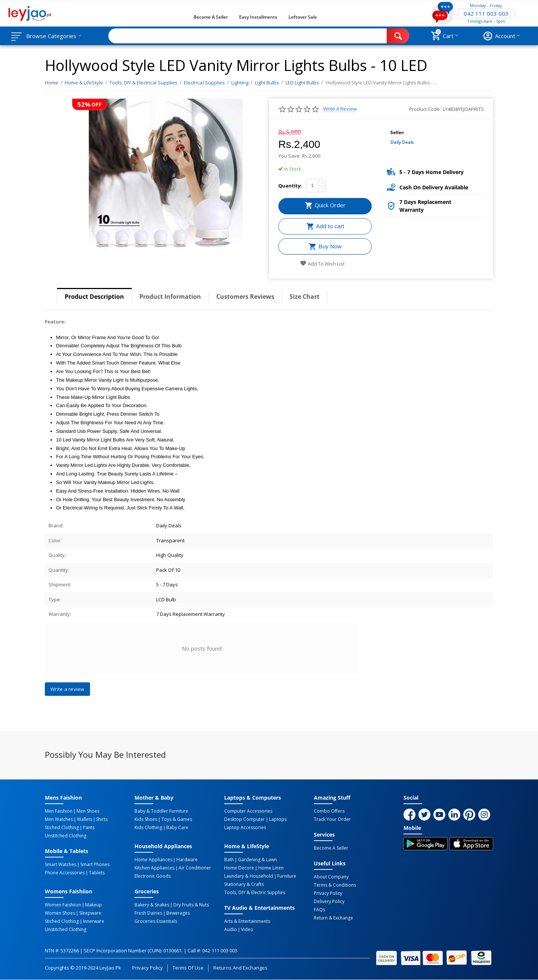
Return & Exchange (333, 918)
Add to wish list (322, 264)
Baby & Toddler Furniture (161, 811)
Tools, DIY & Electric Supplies (255, 893)
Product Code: (425, 109)
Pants (89, 828)
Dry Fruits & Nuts (191, 905)
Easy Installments (258, 17)
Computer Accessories (248, 811)
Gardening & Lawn (257, 860)
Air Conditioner (195, 868)
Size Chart (304, 297)
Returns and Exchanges (240, 968)
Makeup (94, 905)
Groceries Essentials (156, 921)
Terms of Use (188, 968)
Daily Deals (402, 142)
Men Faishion (59, 811)
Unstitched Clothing (66, 836)
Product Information (170, 297)
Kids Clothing (148, 828)
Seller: (397, 132)
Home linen (271, 868)
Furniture (287, 876)
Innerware (94, 921)
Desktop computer (245, 819)
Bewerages (178, 913)
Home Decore (239, 868)
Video (247, 930)
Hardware (187, 860)
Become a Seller (211, 17)
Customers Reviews (245, 297)
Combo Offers (329, 811)
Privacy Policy (328, 893)
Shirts (102, 819)
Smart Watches (61, 865)
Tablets (97, 873)
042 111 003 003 (486, 13)
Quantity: (290, 186)
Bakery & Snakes (152, 905)
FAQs (319, 910)
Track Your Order (332, 819)
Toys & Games (177, 819)
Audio (231, 930)
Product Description (94, 297)
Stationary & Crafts (244, 884)
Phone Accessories (65, 873)
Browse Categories (51, 36)
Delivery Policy (329, 902)
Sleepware (90, 913)
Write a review (340, 109)
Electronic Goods (153, 876)
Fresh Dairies (148, 913)
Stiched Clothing (62, 828)
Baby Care (177, 828)
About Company (331, 877)
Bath (229, 860)
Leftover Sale (302, 17)
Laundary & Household (249, 876)
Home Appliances (153, 860)
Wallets (85, 819)
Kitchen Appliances (154, 868)
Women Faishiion (63, 905)
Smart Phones (95, 865)
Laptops (278, 819)
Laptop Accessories (245, 828)
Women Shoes (60, 913)
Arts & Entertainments (247, 921)
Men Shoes (88, 811)
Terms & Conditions (335, 885)
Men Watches (59, 819)
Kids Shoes (146, 819)
